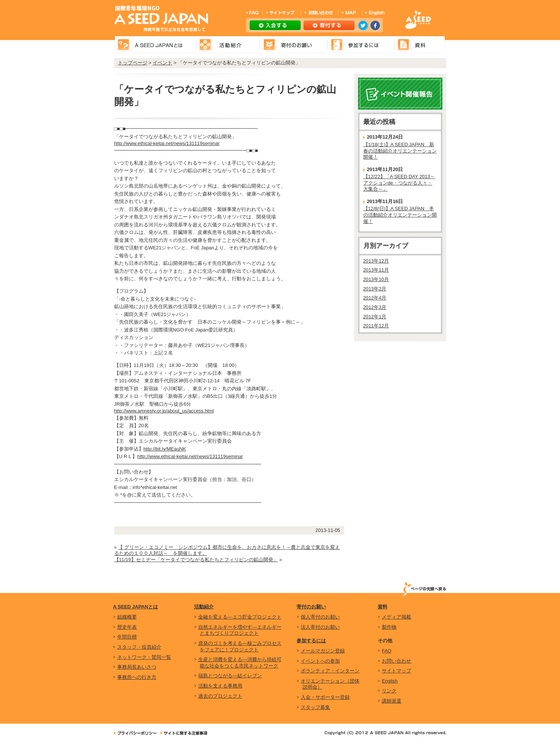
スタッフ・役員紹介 (139, 647)
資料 (383, 607)
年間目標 (127, 637)
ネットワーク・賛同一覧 (144, 657)
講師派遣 (392, 701)
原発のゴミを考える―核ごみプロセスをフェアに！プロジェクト (240, 646)
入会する (275, 25)
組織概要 (127, 617)
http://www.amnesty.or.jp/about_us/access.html (164, 411)
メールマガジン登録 (323, 651)
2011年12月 (376, 326)
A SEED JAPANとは (135, 607)
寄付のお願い (311, 607)
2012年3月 (375, 307)
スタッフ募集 (315, 707)
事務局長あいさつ (137, 667)
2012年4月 (375, 298)
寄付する (329, 25)
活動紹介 (204, 607)
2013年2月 (375, 289)
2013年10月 (376, 279)
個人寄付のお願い (320, 617)
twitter (363, 25)
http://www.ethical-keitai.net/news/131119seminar (167, 143)
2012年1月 (375, 317)
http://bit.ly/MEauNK (165, 449)
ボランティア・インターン (330, 671)
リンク (389, 691)
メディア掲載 (396, 617)
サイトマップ (396, 671)
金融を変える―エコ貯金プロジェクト (240, 617)
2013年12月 (376, 261)
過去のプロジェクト (220, 696)
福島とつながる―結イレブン (230, 676)
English (390, 681)
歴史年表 (127, 627)
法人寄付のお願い (320, 627)
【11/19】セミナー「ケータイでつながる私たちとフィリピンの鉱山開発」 (196, 560)
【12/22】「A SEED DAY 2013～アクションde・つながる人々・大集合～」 (399, 183)
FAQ (387, 651)
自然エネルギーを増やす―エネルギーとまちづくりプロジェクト (240, 630)
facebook (375, 25)
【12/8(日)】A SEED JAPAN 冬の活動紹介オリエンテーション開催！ (400, 215)
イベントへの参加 (320, 661)
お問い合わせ (396, 661)
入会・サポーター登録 (325, 697)
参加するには (311, 641)
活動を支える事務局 (220, 686)
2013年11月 (376, 270)
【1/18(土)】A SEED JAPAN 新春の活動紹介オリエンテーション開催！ (400, 151)
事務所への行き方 (137, 677)
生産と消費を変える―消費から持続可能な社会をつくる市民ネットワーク (240, 663)
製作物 (389, 627)
